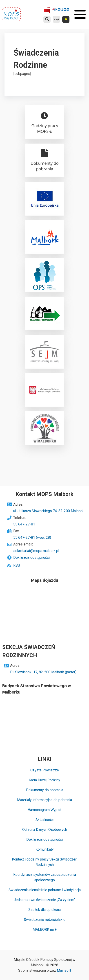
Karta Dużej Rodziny (44, 780)
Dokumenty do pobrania (45, 790)
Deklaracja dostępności (31, 558)
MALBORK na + (45, 929)
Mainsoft (64, 970)
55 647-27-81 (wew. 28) (32, 537)
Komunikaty (45, 849)
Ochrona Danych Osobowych (45, 830)
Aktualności (44, 820)
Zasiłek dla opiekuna (44, 910)
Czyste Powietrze (45, 770)
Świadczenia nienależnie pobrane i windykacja (45, 890)
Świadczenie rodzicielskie (45, 920)
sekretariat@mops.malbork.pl (36, 551)
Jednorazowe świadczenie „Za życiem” (44, 900)
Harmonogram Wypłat (44, 810)
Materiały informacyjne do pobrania (44, 800)
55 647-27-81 (24, 524)
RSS (17, 565)
